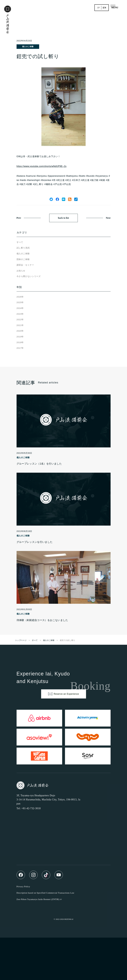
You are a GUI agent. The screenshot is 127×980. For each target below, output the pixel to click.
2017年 (20, 348)
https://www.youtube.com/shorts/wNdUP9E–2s (42, 166)
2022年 (20, 319)
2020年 (20, 331)
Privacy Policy (23, 887)
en (104, 8)
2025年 (20, 302)
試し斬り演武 (23, 248)
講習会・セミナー (25, 265)
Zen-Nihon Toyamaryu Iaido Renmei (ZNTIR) (38, 899)
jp (98, 8)
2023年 (20, 314)
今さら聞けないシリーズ (29, 276)
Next (108, 218)
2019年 (20, 337)
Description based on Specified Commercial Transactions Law (45, 893)
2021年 (20, 325)
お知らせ (21, 271)
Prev (19, 218)
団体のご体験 (23, 259)
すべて (20, 242)
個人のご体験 (28, 47)
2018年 (20, 342)
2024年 (20, 308)
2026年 (20, 297)
